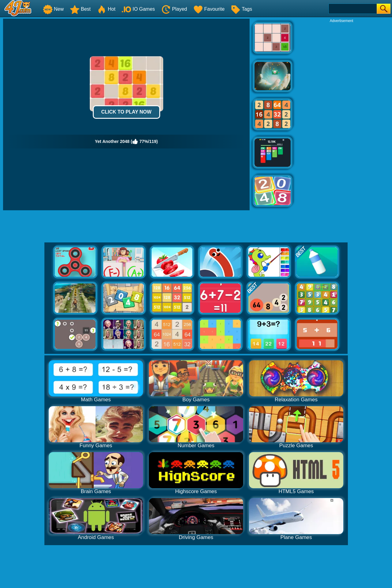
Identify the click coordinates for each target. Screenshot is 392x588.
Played (174, 9)
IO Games (138, 9)
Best (80, 9)
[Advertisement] (341, 115)
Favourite (209, 9)
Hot (106, 9)
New (53, 9)
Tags (241, 9)
